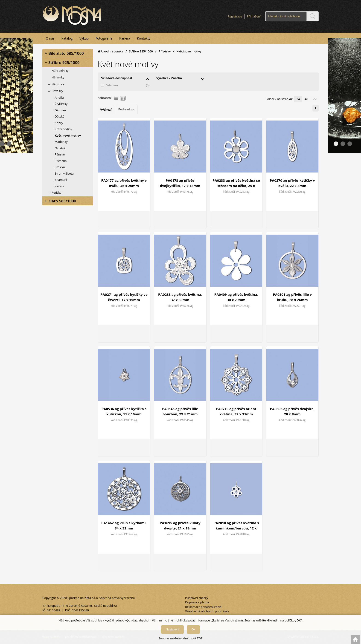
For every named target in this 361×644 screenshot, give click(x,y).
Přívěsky (165, 51)
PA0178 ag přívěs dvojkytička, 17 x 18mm (180, 183)
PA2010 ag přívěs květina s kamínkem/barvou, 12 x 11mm (236, 526)
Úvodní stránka (110, 51)
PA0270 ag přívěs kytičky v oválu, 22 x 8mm (292, 183)
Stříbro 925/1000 (141, 51)
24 (298, 99)
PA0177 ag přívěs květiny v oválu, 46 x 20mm (124, 183)
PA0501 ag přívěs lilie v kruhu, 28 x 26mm (292, 297)
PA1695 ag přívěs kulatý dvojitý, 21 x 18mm (180, 525)
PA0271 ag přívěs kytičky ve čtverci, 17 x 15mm (124, 297)
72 (315, 99)
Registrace (235, 16)
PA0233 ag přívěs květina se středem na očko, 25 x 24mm (236, 183)
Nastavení (173, 629)
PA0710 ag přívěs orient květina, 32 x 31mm (236, 411)
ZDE (200, 638)
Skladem (112, 85)
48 (306, 99)
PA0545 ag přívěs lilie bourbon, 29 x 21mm (180, 411)
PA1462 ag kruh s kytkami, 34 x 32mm (124, 525)
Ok (194, 629)
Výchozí (106, 109)
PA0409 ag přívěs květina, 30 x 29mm (236, 297)
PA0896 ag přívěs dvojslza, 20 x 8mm (292, 411)
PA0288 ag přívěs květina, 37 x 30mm (180, 297)
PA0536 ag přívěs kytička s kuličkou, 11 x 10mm (124, 411)
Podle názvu (127, 109)
